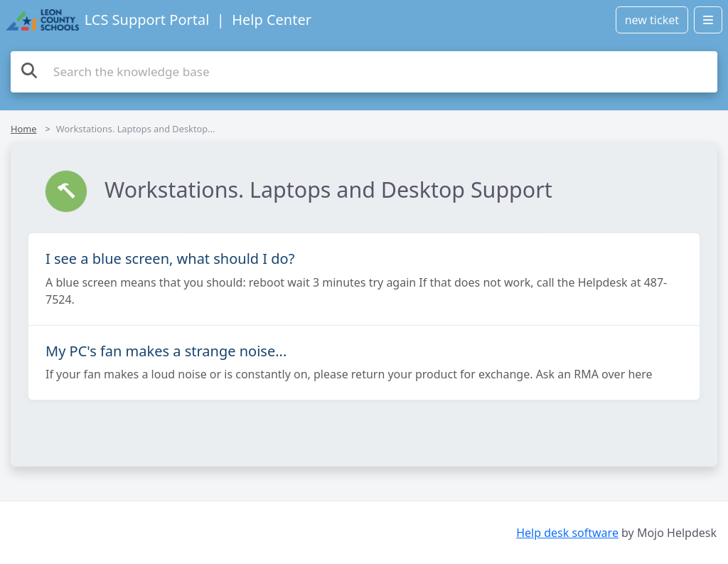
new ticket (652, 20)
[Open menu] (708, 20)
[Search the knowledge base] (364, 72)
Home (23, 129)
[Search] (29, 70)
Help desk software (567, 533)
